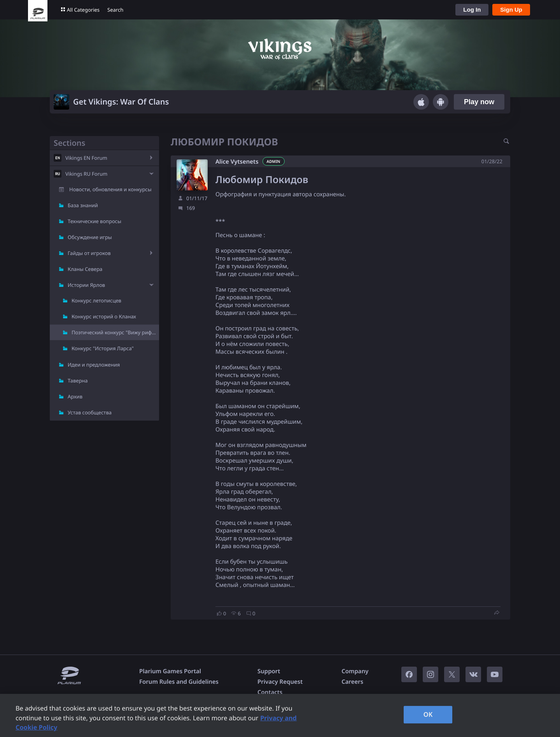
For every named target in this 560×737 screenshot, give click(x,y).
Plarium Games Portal (170, 671)
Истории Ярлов (86, 285)
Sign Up (511, 10)
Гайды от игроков (89, 253)
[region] (280, 715)
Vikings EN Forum (86, 158)
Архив (75, 396)
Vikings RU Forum (86, 174)
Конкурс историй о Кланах (104, 316)
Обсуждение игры (90, 237)
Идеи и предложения (94, 365)
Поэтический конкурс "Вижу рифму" (115, 332)
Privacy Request (280, 682)
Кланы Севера (85, 269)
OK (428, 714)
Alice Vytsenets (237, 162)
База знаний (83, 205)
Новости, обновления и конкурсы (110, 189)
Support (269, 671)
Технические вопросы (94, 221)
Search (115, 10)
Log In (472, 10)
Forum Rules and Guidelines (179, 682)
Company (355, 671)
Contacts (270, 692)
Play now (479, 102)
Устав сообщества (90, 412)
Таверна (78, 381)
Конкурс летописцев (96, 300)
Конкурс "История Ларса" (103, 348)
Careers (352, 682)
